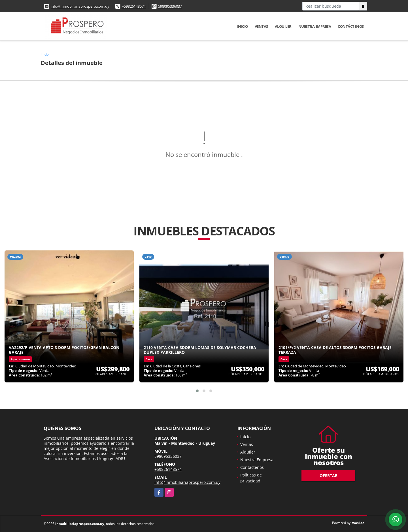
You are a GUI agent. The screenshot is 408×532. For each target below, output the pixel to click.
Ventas (261, 26)
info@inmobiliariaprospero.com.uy (80, 6)
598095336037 (170, 6)
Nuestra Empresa (315, 26)
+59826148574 (134, 6)
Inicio (243, 26)
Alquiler (283, 26)
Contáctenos (351, 26)
